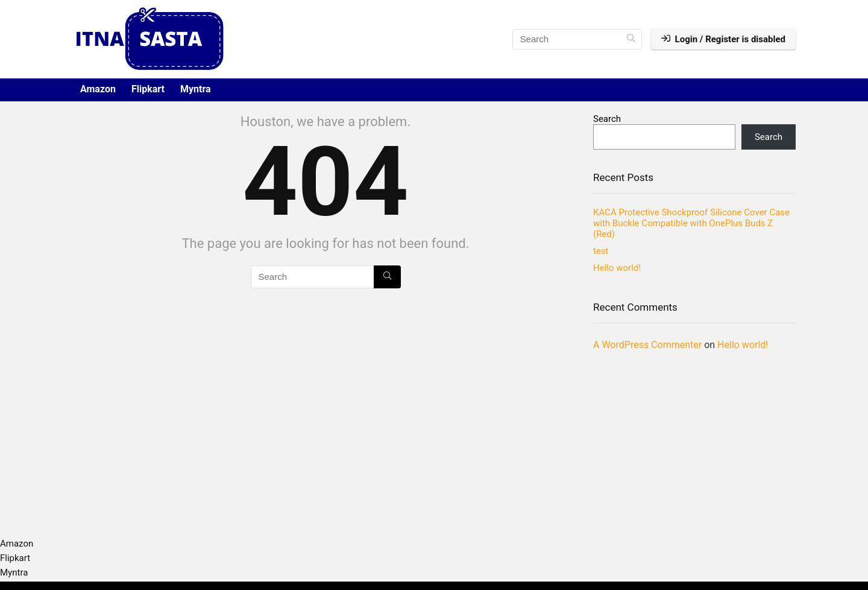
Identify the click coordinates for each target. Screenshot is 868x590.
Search (607, 119)
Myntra (196, 89)
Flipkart (148, 89)
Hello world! (617, 268)
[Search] (631, 39)
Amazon (98, 89)
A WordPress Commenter (647, 345)
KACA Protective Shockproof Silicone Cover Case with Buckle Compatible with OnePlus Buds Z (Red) (691, 223)
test (601, 251)
